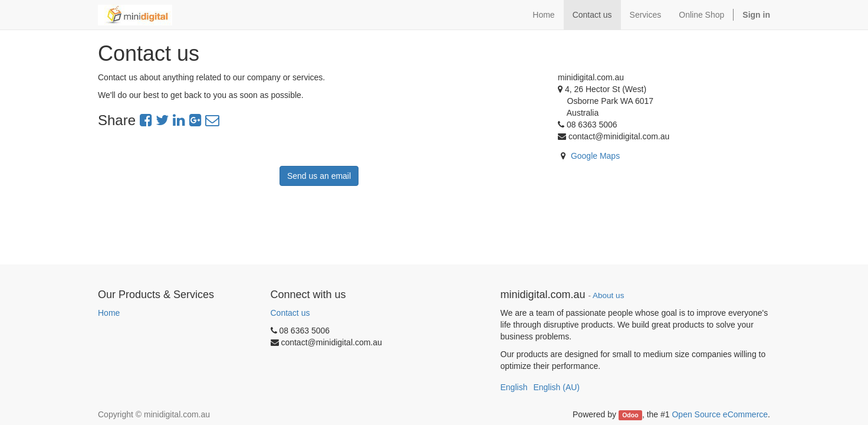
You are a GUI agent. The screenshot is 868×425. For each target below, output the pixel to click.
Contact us (290, 313)
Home (109, 313)
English (514, 387)
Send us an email (319, 176)
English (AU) (556, 387)
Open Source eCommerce (720, 414)
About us (608, 295)
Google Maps (595, 156)
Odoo (630, 415)
